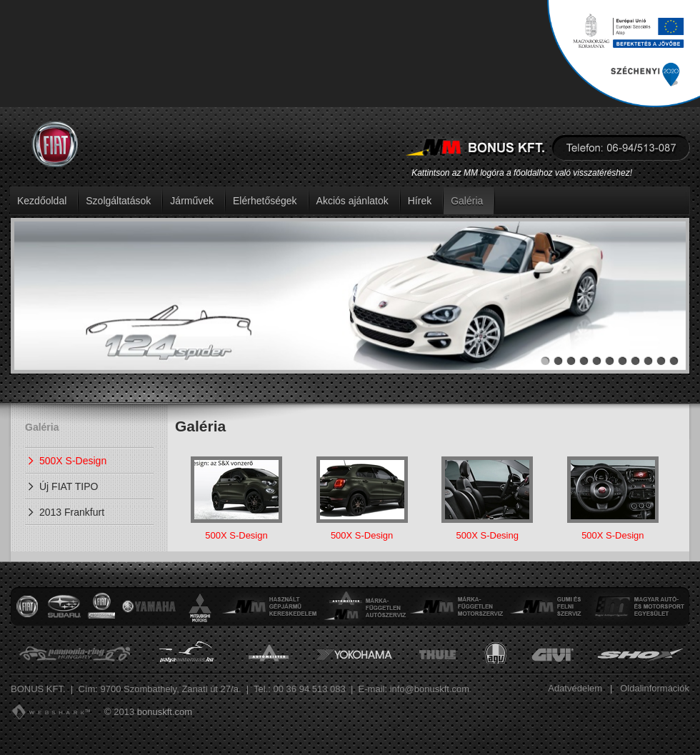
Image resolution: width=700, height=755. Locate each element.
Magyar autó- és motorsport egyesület (638, 606)
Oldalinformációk (655, 688)
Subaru (64, 606)
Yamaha (149, 606)
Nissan (101, 606)
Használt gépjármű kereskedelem (271, 606)
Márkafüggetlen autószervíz (364, 606)
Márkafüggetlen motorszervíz (456, 606)
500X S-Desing (487, 499)
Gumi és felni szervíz (546, 606)
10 (661, 361)
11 (674, 361)
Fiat (27, 606)
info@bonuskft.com (430, 689)
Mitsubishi (200, 606)
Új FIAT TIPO (69, 486)
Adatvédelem (575, 688)
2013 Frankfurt (72, 512)
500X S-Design (73, 461)
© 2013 (119, 712)
